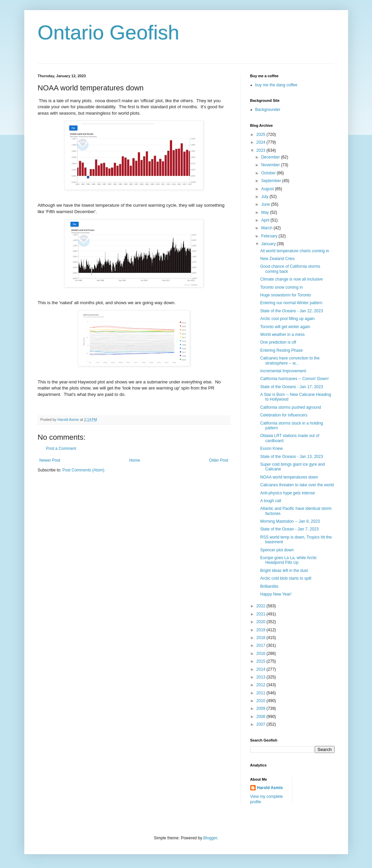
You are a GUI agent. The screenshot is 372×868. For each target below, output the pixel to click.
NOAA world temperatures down (289, 477)
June (266, 204)
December (271, 157)
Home (135, 460)
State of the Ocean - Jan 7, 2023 (289, 529)
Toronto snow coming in (281, 287)
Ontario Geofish (109, 33)
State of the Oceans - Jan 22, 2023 (291, 311)
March (267, 228)
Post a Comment (61, 449)
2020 (261, 622)
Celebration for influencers (284, 415)
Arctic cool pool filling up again (287, 319)
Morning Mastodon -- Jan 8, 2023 (290, 521)
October (269, 173)
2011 (261, 693)
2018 (261, 638)
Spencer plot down (277, 550)
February (270, 236)
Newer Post (50, 460)
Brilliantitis (269, 586)
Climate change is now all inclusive (291, 279)
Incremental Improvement (283, 371)
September (271, 181)
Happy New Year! (276, 594)
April (266, 220)
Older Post (219, 460)
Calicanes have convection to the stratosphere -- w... (290, 360)
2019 (261, 630)
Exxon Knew (271, 449)
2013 (261, 677)
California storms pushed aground (290, 407)
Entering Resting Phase (281, 350)
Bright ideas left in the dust (284, 571)
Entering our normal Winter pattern (291, 303)
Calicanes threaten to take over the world (297, 485)
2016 (261, 654)
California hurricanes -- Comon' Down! (294, 379)
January (269, 244)
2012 (261, 685)
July (265, 197)
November (271, 165)
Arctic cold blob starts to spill (285, 578)
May (265, 212)
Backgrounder (268, 110)
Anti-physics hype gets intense (287, 493)
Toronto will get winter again (285, 327)
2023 (261, 150)
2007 (261, 724)
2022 (261, 606)
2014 (261, 669)
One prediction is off (278, 342)
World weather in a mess (282, 335)
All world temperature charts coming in (294, 251)
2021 (261, 614)
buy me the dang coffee (276, 85)
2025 (261, 135)
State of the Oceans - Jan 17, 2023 (291, 387)
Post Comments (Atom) (83, 470)
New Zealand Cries (277, 259)
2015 (261, 661)
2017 (261, 645)
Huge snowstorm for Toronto (285, 295)
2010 (261, 701)
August (268, 189)
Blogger (210, 838)
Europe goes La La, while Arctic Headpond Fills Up (288, 560)
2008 (261, 717)
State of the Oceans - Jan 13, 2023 (291, 457)
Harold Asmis (270, 788)
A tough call (270, 501)
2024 (261, 142)
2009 (261, 708)
